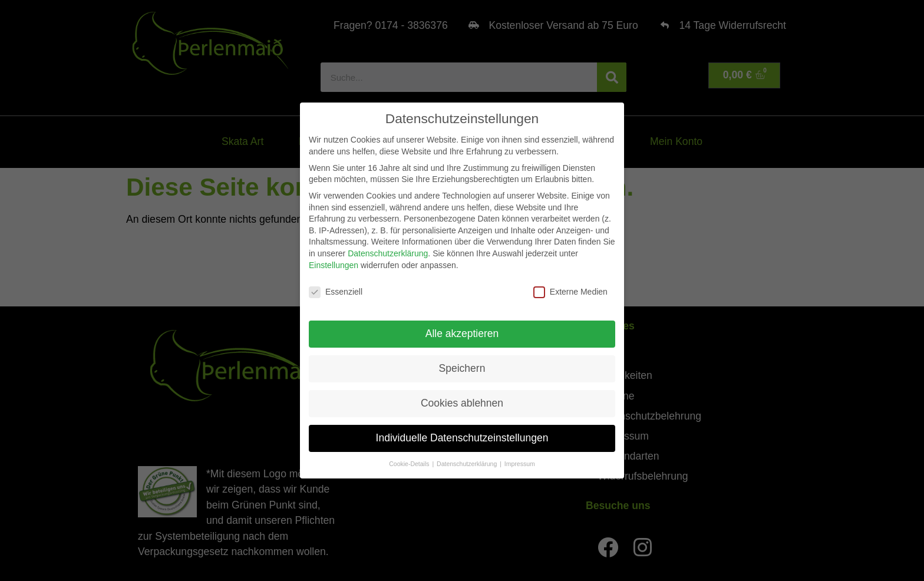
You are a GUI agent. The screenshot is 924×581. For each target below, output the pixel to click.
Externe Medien (570, 292)
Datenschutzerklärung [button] (468, 463)
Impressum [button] (520, 463)
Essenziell (336, 292)
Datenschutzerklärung (388, 253)
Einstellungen (334, 265)
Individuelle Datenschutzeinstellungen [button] (462, 437)
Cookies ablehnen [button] (462, 402)
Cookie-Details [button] (410, 463)
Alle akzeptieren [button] (462, 333)
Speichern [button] (462, 368)
